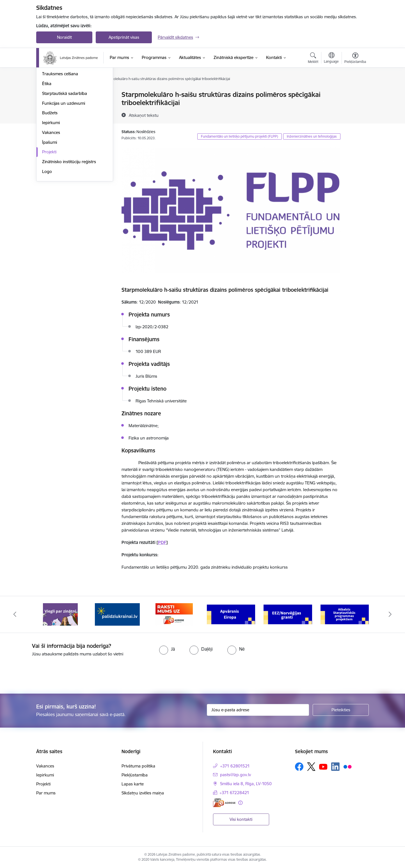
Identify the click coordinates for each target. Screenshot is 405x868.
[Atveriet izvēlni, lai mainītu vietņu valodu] (331, 58)
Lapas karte (133, 784)
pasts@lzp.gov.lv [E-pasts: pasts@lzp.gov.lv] (235, 775)
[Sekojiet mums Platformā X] (311, 767)
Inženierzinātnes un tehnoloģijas (312, 136)
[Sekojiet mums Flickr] (347, 766)
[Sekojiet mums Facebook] (299, 767)
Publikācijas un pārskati (64, 114)
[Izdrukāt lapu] (355, 92)
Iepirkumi (51, 183)
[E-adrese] (224, 803)
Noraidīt (64, 37)
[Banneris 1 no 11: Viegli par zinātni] (60, 614)
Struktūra (51, 95)
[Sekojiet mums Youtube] (323, 766)
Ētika (47, 144)
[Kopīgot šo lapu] (355, 106)
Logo (47, 232)
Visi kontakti (241, 819)
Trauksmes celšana (60, 134)
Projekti (49, 212)
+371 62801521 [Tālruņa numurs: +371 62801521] (235, 766)
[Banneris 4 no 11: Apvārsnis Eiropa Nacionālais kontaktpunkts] (231, 614)
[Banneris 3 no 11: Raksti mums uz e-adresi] (174, 614)
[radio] (167, 649)
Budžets (50, 173)
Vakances (51, 192)
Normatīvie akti (56, 124)
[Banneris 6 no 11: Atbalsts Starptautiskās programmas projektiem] (345, 614)
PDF (162, 542)
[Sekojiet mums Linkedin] (335, 767)
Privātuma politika (138, 766)
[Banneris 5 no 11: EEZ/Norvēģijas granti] (288, 614)
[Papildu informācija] (240, 803)
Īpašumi (50, 202)
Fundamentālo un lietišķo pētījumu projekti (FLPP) (240, 136)
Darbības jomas (57, 105)
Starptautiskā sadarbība (65, 153)
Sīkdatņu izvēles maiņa (143, 793)
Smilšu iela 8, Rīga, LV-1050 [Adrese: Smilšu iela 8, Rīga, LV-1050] (246, 784)
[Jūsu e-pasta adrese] (258, 710)
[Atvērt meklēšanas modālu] (313, 59)
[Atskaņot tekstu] (144, 115)
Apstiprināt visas (124, 37)
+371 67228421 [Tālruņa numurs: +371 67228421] (234, 793)
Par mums (46, 793)
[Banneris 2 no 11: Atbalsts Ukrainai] (117, 614)
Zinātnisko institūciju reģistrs (69, 222)
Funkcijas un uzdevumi (64, 163)
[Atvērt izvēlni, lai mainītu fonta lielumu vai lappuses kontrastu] (355, 59)
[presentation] (47, 673)
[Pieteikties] (341, 710)
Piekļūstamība (135, 775)
